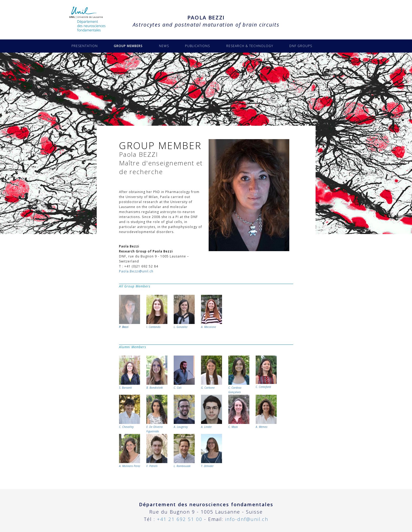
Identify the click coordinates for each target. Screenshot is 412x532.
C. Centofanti (266, 372)
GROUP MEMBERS (128, 46)
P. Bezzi (130, 312)
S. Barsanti (130, 373)
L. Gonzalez (184, 312)
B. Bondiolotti (157, 373)
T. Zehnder (212, 451)
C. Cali (184, 373)
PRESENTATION (85, 46)
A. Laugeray (184, 412)
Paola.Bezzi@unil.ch (136, 271)
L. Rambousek (184, 451)
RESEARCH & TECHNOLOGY (250, 46)
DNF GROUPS (301, 46)
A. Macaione (212, 312)
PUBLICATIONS (197, 46)
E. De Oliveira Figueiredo (157, 414)
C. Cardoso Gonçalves (239, 375)
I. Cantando (157, 312)
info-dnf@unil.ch (247, 519)
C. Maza (239, 412)
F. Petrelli (157, 451)
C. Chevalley (130, 412)
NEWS (164, 46)
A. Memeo (266, 412)
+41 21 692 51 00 (180, 519)
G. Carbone (212, 373)
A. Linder (212, 412)
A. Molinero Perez (130, 451)
